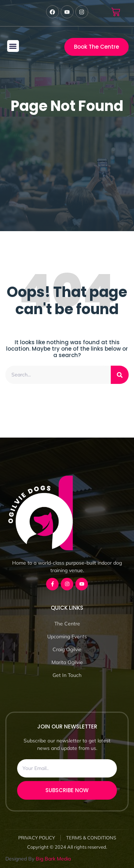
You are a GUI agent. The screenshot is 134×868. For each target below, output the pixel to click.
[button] (13, 46)
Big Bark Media (53, 859)
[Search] (120, 375)
